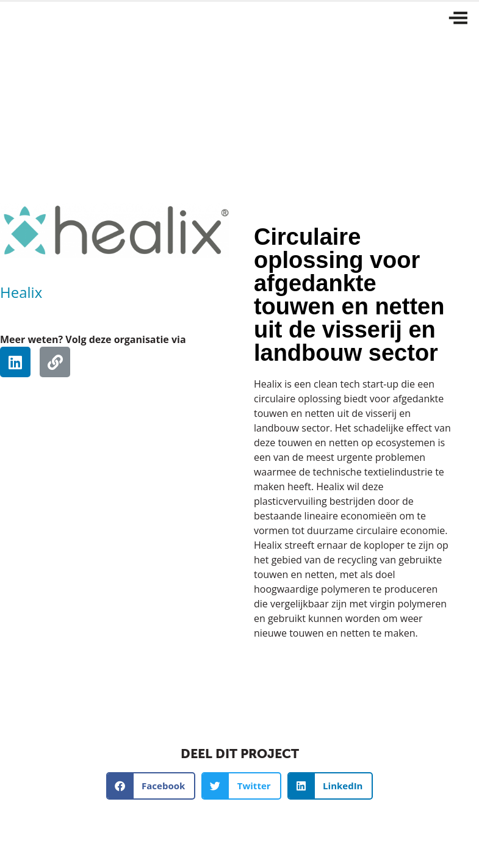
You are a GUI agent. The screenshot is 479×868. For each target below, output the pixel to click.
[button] (151, 786)
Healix (21, 292)
